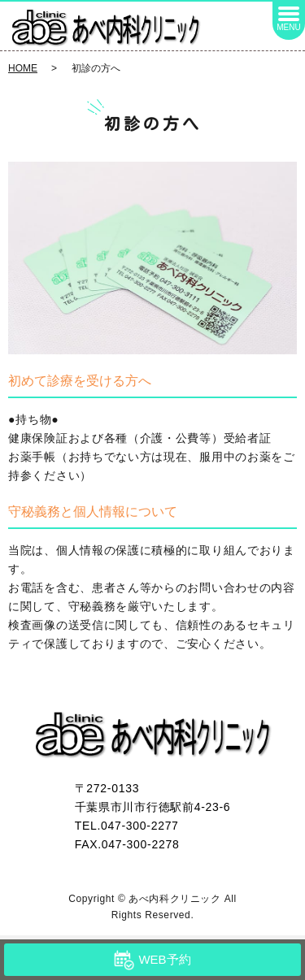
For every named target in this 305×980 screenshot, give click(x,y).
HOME (23, 68)
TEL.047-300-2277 (127, 826)
